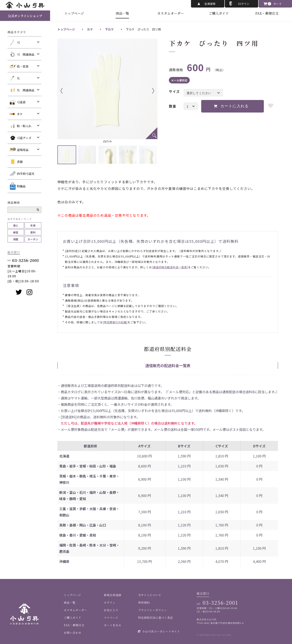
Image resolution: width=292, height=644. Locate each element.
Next (147, 91)
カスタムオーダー (171, 13)
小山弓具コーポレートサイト (161, 631)
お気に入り (111, 610)
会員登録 (210, 4)
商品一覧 (122, 13)
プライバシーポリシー (152, 610)
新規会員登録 (113, 595)
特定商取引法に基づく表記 (155, 618)
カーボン (33, 239)
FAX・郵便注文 (267, 13)
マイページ (111, 618)
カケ (90, 29)
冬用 (33, 225)
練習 (16, 232)
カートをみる (113, 625)
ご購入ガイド (219, 13)
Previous (68, 91)
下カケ (109, 29)
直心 (16, 225)
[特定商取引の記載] (115, 322)
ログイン (244, 4)
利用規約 (144, 602)
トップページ (74, 13)
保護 (16, 239)
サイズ (174, 92)
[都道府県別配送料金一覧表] (170, 267)
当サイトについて (150, 595)
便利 (33, 232)
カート (278, 4)
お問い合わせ (73, 633)
